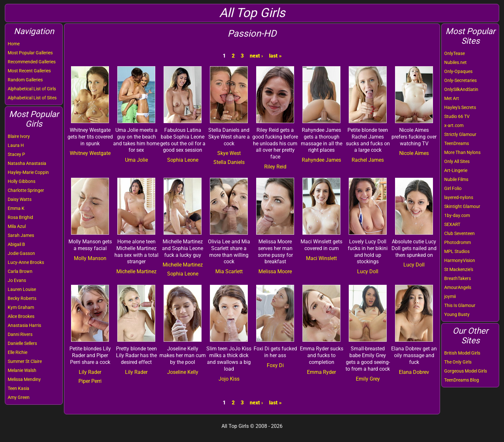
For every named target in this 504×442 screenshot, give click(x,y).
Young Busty (457, 314)
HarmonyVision (460, 260)
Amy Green (19, 397)
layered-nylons (459, 197)
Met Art (452, 98)
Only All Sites (457, 161)
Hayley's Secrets (460, 107)
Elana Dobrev (414, 372)
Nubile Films (456, 179)
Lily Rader (90, 372)
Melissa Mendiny (24, 379)
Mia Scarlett (229, 271)
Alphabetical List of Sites (32, 98)
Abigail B (16, 244)
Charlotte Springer (26, 190)
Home (14, 44)
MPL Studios (457, 251)
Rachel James (368, 160)
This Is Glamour (460, 305)
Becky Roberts (22, 298)
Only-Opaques (458, 71)
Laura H (16, 145)
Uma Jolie (136, 160)
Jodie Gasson (21, 253)
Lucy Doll (368, 271)
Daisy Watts (20, 199)
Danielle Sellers (22, 343)
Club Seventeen (459, 233)
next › (256, 56)
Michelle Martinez (136, 271)
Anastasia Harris (24, 325)
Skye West (229, 153)
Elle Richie (18, 352)
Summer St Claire (25, 361)
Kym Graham (21, 307)
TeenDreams (457, 143)
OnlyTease (455, 53)
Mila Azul (17, 226)
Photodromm (458, 242)
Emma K (16, 208)
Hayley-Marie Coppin (28, 172)
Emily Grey (368, 379)
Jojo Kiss (229, 379)
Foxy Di (275, 365)
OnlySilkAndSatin (461, 89)
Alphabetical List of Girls (32, 89)
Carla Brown (20, 271)
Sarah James (21, 235)
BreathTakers (458, 278)
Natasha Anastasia (27, 163)
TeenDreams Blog (462, 380)
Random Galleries (25, 80)
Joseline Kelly (183, 372)
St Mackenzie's (459, 269)
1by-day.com (457, 215)
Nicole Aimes (414, 153)
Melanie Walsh (22, 370)
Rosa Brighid (20, 217)
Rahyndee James (321, 160)
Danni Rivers (20, 334)
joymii (450, 296)
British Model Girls (462, 353)
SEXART (452, 224)
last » (275, 56)
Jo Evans (17, 280)
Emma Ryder (321, 372)
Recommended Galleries (32, 62)
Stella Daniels (229, 162)
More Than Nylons (462, 152)
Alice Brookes (21, 316)
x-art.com (454, 125)
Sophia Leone (183, 160)
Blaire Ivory (19, 136)
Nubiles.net (455, 62)
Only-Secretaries (460, 80)
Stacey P (16, 154)
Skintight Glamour (462, 206)
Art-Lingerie (456, 170)
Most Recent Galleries (29, 71)
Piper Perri (90, 381)
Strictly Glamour (460, 134)
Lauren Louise (22, 289)
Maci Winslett (321, 258)
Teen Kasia (18, 388)
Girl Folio (453, 188)
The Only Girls (458, 362)
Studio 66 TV (457, 116)
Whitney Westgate (90, 153)
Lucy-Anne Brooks (26, 262)
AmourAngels (458, 287)
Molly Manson (90, 258)
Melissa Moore (275, 271)
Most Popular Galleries (30, 53)
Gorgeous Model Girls (466, 371)
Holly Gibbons (22, 181)
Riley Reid (275, 167)
